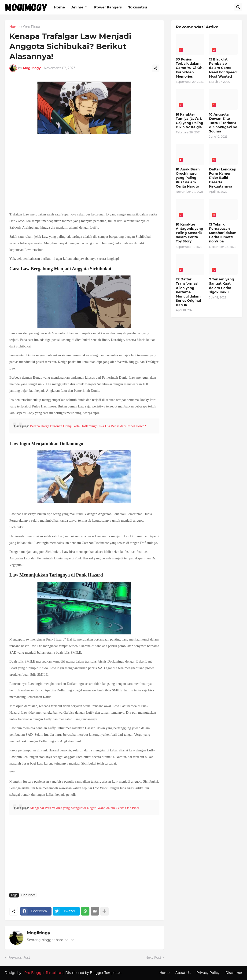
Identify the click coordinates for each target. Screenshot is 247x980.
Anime (77, 7)
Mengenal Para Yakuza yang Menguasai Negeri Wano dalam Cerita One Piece (85, 808)
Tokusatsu (138, 7)
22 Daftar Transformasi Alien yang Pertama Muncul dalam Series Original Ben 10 (188, 292)
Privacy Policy (208, 973)
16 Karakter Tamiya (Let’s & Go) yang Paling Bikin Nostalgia (190, 121)
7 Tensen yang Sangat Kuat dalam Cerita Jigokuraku (222, 286)
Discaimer (234, 973)
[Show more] (104, 911)
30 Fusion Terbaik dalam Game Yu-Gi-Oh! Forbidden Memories (190, 68)
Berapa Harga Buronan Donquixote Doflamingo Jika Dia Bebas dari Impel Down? (88, 426)
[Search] (238, 7)
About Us (183, 973)
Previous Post (19, 957)
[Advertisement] (84, 173)
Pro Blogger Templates (43, 973)
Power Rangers (108, 7)
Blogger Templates (106, 973)
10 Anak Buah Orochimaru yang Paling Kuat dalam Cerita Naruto (188, 178)
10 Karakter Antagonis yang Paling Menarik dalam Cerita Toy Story (190, 233)
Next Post (153, 957)
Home (59, 7)
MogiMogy (39, 933)
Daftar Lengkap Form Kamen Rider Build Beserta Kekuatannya (223, 178)
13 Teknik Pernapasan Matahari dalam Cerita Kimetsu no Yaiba (223, 233)
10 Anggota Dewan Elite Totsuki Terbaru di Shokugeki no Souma (223, 123)
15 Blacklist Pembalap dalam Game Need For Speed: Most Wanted (223, 68)
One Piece (31, 27)
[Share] (156, 68)
